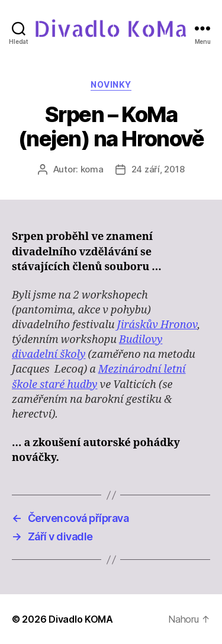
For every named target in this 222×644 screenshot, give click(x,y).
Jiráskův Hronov (157, 325)
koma (92, 169)
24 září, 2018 (158, 169)
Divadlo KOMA (81, 619)
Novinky (111, 84)
